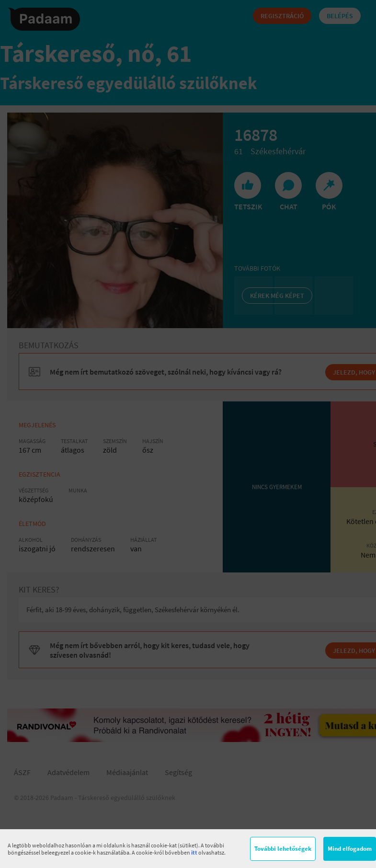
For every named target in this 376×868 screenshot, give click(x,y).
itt (194, 852)
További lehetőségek (283, 849)
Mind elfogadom (350, 849)
